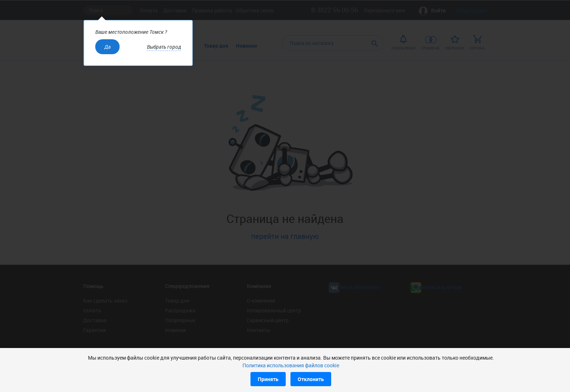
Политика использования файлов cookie (291, 365)
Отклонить (311, 379)
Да (107, 47)
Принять (268, 379)
